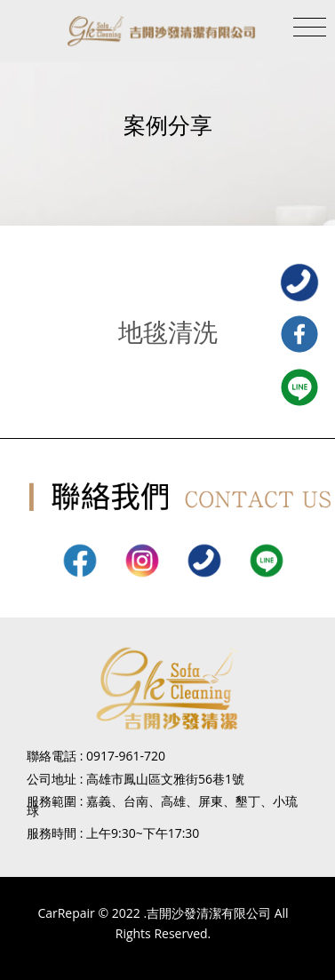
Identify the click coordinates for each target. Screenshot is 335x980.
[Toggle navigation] (310, 28)
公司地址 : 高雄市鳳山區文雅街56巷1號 (136, 779)
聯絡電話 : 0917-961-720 (96, 756)
